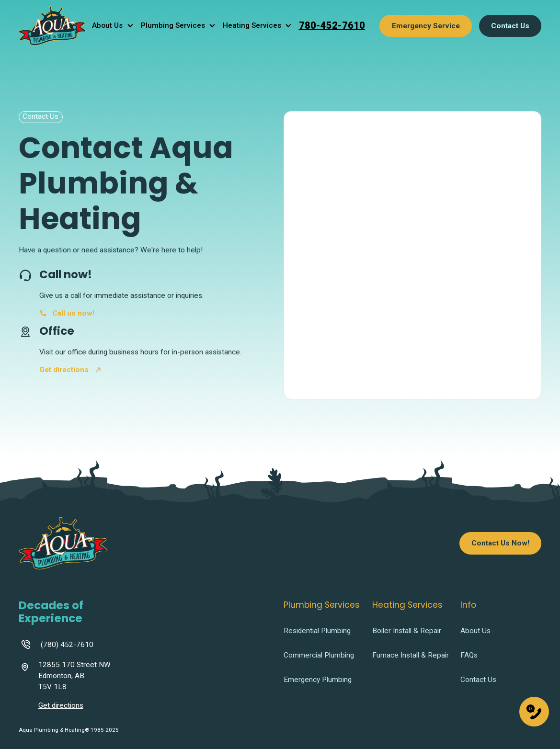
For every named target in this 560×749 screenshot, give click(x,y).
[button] (115, 26)
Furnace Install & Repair (411, 655)
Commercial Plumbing (319, 655)
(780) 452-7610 (67, 645)
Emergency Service (426, 26)
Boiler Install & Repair (407, 631)
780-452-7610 (332, 25)
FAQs (469, 655)
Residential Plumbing (317, 631)
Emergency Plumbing (318, 680)
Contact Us (510, 26)
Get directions (61, 705)
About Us (475, 631)
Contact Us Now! (500, 543)
